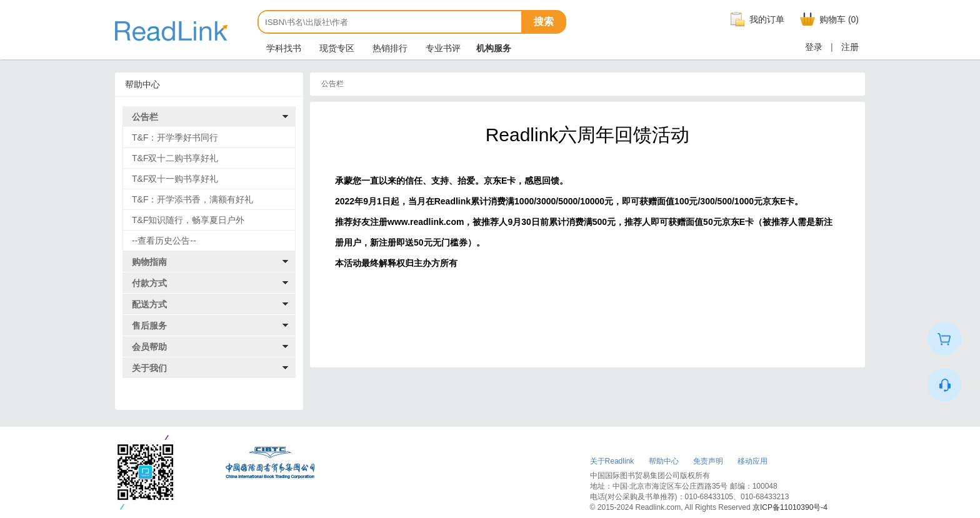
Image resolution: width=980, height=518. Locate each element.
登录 (814, 47)
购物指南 (149, 262)
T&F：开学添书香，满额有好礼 (192, 199)
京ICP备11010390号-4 (790, 507)
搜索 (544, 22)
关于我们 (149, 368)
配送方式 (149, 304)
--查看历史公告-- (164, 241)
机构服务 (494, 48)
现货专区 (336, 48)
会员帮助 (149, 347)
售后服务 (149, 326)
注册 (850, 47)
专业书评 (442, 48)
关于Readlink (612, 461)
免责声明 (708, 461)
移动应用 (752, 461)
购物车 (828, 19)
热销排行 (389, 48)
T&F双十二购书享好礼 (175, 158)
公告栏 (145, 117)
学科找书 (282, 48)
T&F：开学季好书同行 (175, 137)
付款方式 (149, 283)
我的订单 (756, 19)
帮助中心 (664, 461)
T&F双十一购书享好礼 (175, 179)
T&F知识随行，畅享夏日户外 (188, 220)
